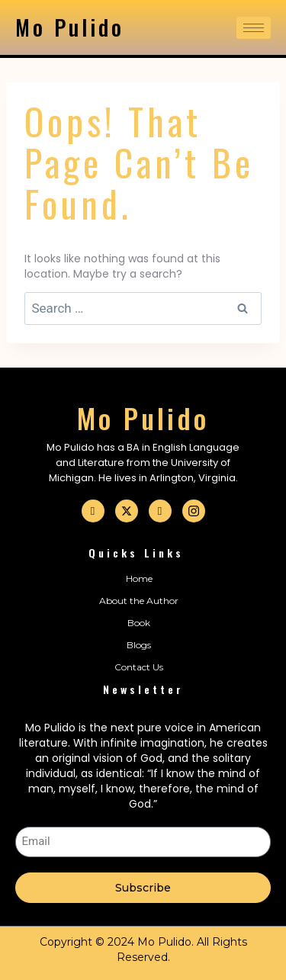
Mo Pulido (70, 27)
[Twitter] (127, 511)
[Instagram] (194, 511)
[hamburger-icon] (254, 28)
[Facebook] (93, 511)
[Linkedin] (160, 511)
